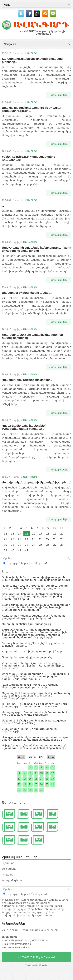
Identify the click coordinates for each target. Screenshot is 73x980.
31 (13, 545)
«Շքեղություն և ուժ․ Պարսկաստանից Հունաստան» (29, 158)
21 (5, 539)
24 (27, 539)
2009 (53, 826)
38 (62, 545)
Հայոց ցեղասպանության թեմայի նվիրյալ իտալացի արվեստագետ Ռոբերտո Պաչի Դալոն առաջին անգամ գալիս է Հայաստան (36, 607)
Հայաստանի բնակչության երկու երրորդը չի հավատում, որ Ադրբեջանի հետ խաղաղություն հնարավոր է (33, 666)
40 (13, 550)
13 (13, 533)
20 (62, 533)
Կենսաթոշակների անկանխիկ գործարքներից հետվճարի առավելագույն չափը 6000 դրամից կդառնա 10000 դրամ (32, 597)
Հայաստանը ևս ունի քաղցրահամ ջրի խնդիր (32, 651)
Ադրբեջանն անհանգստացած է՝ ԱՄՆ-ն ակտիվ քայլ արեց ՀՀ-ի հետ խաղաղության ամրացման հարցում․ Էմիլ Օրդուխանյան (35, 676)
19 (55, 533)
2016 (10, 813)
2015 (24, 813)
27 (48, 539)
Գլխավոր (8, 863)
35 (41, 545)
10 (54, 528)
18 (48, 533)
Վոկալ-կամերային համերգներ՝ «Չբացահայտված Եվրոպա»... (24, 427)
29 (62, 539)
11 (62, 528)
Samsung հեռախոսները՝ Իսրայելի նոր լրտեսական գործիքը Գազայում (34, 644)
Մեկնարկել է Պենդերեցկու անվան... (27, 293)
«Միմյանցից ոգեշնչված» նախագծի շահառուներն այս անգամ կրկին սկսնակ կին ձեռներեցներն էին (34, 747)
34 (34, 545)
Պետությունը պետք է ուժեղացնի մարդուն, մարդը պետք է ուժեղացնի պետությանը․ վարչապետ (35, 587)
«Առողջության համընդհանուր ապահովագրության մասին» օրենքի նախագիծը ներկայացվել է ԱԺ (36, 738)
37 (55, 545)
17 (41, 533)
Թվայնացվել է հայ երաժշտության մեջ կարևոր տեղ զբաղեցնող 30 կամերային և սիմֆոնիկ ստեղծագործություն (36, 696)
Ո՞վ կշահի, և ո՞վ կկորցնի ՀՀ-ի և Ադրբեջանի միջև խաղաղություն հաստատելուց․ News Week (35, 705)
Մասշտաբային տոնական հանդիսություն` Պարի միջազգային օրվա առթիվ (36, 249)
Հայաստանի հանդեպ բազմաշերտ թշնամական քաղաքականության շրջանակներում (34, 617)
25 (34, 539)
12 (5, 533)
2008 (10, 839)
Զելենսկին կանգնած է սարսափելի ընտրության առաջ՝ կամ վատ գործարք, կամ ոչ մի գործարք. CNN (36, 579)
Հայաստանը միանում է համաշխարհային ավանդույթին (30, 730)
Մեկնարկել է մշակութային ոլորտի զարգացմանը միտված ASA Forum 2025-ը (34, 722)
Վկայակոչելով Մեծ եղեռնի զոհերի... (27, 380)
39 (5, 550)
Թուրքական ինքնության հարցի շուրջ (26, 624)
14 (19, 533)
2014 (39, 813)
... (3, 205)
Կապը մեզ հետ (12, 880)
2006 (39, 839)
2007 (24, 839)
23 (19, 539)
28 (55, 539)
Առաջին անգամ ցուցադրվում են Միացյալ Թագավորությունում (32, 109)
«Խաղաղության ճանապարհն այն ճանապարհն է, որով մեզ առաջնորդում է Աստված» (35, 714)
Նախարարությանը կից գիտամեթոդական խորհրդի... (32, 60)
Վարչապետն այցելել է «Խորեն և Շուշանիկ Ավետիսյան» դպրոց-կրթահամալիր (30, 686)
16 (34, 533)
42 (27, 550)
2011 (24, 826)
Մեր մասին (9, 869)
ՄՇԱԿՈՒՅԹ (30, 53)
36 (48, 545)
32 (19, 545)
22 (13, 539)
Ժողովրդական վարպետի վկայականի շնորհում (36, 482)
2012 (10, 826)
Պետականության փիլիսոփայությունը (27, 657)
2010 (39, 826)
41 (19, 550)
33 (27, 545)
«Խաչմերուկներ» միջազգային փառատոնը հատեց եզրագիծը (32, 336)
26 (41, 539)
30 (5, 545)
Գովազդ (7, 875)
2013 (53, 813)
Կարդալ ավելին (59, 95)
